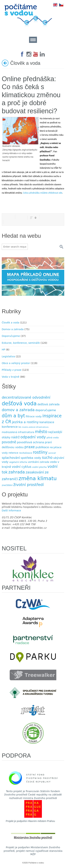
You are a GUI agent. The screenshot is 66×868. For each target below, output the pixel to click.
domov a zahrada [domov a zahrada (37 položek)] (18, 410)
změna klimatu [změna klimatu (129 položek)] (38, 478)
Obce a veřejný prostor (16, 363)
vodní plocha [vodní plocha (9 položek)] (39, 467)
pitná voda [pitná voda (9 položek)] (53, 438)
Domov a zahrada (13, 329)
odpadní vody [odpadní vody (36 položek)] (33, 437)
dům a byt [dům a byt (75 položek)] (13, 416)
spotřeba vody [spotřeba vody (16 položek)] (31, 458)
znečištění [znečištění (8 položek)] (7, 485)
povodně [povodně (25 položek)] (9, 442)
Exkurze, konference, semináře (21, 343)
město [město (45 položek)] (41, 432)
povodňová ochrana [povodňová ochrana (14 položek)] (30, 442)
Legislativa (8, 356)
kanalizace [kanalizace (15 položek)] (47, 422)
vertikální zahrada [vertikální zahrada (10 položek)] (39, 462)
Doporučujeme (11, 336)
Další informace (11, 510)
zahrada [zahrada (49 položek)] (17, 472)
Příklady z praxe (12, 370)
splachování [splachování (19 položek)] (11, 458)
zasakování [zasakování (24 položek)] (35, 472)
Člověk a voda (10, 323)
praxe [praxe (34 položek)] (30, 447)
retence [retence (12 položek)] (13, 453)
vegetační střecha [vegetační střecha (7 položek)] (18, 462)
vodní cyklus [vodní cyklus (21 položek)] (22, 467)
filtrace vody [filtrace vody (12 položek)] (34, 416)
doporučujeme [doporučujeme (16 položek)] (46, 410)
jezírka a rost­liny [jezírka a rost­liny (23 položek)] (25, 422)
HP (3, 350)
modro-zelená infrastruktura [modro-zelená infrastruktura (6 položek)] (35, 427)
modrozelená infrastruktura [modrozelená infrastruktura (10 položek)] (18, 432)
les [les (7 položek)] (20, 427)
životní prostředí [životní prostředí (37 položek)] (29, 485)
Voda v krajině (10, 377)
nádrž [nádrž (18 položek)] (15, 437)
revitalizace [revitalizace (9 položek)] (26, 453)
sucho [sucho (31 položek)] (47, 458)
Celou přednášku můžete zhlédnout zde (43, 193)
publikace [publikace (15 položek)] (42, 447)
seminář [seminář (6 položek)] (52, 453)
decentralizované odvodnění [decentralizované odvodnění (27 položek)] (26, 397)
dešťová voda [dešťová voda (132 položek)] (19, 404)
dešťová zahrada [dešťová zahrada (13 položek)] (48, 404)
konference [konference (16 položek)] (10, 427)
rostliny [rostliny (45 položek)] (40, 452)
